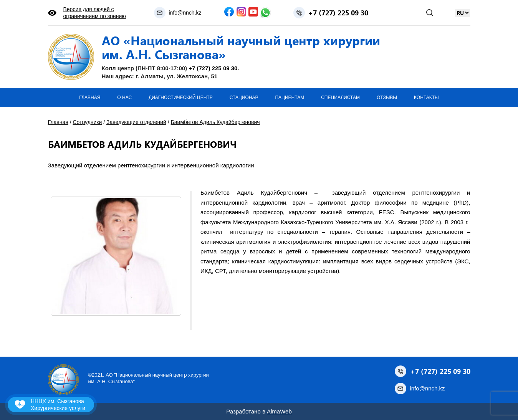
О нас (124, 98)
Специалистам (340, 98)
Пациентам (290, 98)
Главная (90, 98)
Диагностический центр (181, 98)
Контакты (426, 98)
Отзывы (387, 98)
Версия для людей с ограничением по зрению (95, 13)
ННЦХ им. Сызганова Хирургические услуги (58, 405)
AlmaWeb (279, 411)
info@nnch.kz (185, 13)
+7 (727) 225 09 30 (338, 13)
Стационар (244, 98)
